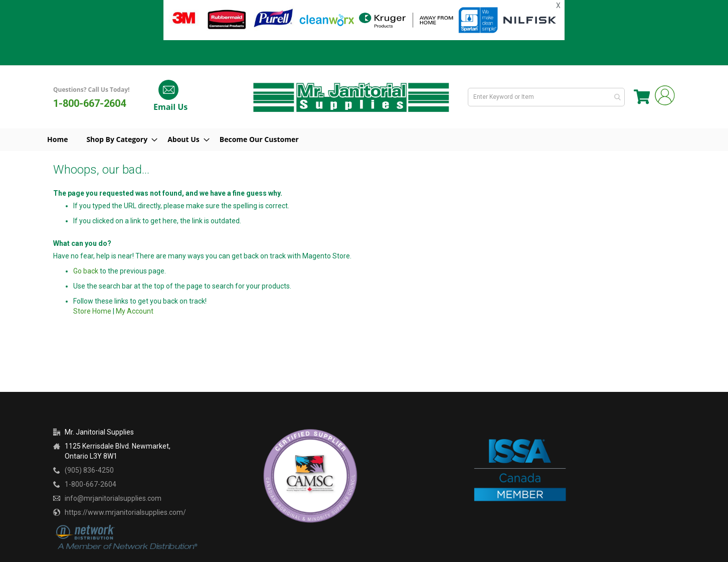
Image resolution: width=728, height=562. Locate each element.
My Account (135, 311)
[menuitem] (124, 140)
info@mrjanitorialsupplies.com (113, 498)
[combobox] (548, 97)
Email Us (170, 107)
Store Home (92, 311)
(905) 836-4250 (89, 470)
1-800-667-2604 (89, 103)
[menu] (364, 140)
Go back (86, 271)
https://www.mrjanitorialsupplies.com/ (125, 512)
